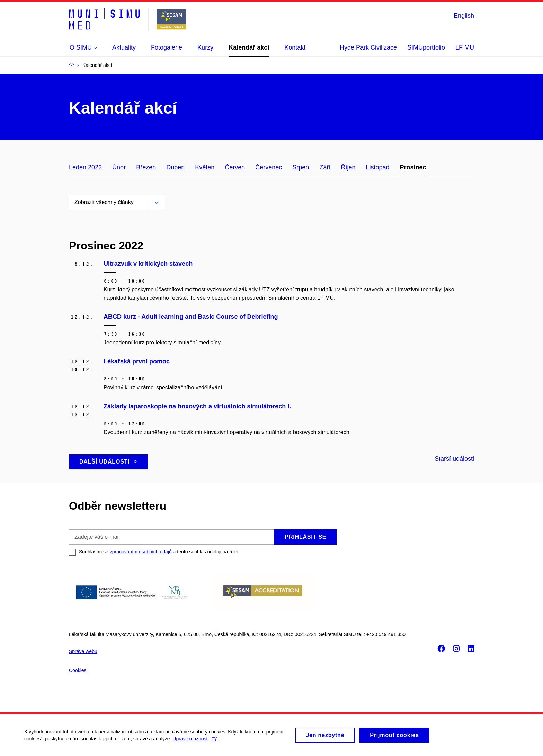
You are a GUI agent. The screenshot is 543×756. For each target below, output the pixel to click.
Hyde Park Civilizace (368, 47)
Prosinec (413, 167)
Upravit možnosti (194, 741)
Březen (146, 167)
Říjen (348, 167)
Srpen (301, 167)
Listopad (377, 167)
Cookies (78, 670)
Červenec (269, 167)
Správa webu (83, 651)
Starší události (454, 459)
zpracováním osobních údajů (141, 552)
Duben (175, 167)
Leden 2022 (85, 167)
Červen (235, 167)
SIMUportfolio (426, 47)
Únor (119, 167)
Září (325, 167)
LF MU (465, 47)
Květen (205, 167)
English (464, 16)
